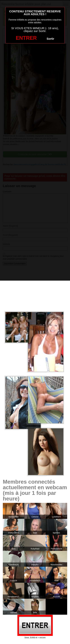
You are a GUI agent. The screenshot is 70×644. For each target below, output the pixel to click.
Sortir (50, 39)
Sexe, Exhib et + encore (35, 638)
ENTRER (26, 38)
